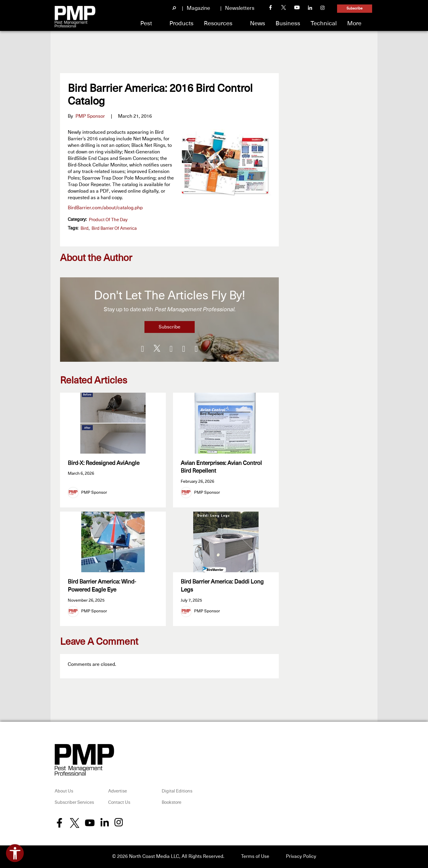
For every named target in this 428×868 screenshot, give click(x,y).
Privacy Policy (301, 857)
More (354, 23)
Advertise (118, 791)
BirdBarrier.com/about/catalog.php (105, 208)
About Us (64, 791)
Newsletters (240, 8)
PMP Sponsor (90, 116)
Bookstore (171, 803)
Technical (324, 23)
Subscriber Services (74, 803)
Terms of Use (255, 857)
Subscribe (355, 9)
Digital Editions (177, 791)
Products (181, 23)
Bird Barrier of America (114, 228)
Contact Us (119, 803)
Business (288, 23)
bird (85, 228)
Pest (146, 23)
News (258, 23)
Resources (218, 23)
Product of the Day (108, 220)
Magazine (198, 8)
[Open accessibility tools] (15, 853)
